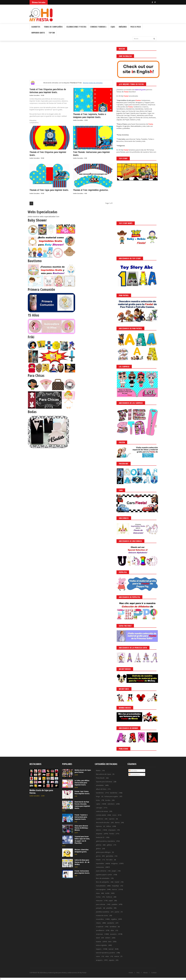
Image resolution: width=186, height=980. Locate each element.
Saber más (165, 972)
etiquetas (99, 834)
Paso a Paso (136, 27)
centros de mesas (102, 811)
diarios (117, 823)
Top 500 (52, 33)
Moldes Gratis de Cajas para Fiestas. (41, 792)
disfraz (109, 826)
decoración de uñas (103, 823)
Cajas (113, 27)
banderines (100, 793)
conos (114, 815)
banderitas (114, 793)
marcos (114, 889)
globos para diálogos (103, 852)
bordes (108, 800)
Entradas (133, 771)
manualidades (101, 886)
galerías (99, 845)
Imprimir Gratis (38, 33)
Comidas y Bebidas (98, 27)
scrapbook (100, 927)
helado (98, 860)
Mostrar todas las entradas (93, 83)
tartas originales (101, 945)
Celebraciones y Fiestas (76, 27)
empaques (112, 830)
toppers (99, 949)
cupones (112, 819)
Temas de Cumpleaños (53, 27)
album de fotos (101, 789)
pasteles (114, 904)
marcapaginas (101, 889)
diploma (99, 826)
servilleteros (100, 930)
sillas (112, 930)
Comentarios (134, 774)
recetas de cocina (102, 915)
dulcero (99, 830)
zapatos (112, 960)
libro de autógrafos (103, 882)
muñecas (109, 897)
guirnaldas (110, 856)
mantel (117, 882)
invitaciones (100, 867)
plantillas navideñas (103, 912)
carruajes (99, 808)
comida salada (101, 815)
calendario (111, 804)
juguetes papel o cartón (104, 875)
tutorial (111, 949)
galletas (109, 845)
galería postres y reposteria (105, 841)
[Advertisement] (71, 63)
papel (111, 901)
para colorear (101, 904)
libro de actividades (103, 878)
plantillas (109, 908)
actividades (100, 785)
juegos (114, 871)
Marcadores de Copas (103, 774)
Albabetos (36, 27)
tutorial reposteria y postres (105, 953)
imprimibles (100, 863)
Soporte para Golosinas (104, 782)
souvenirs (113, 934)
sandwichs (111, 923)
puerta (117, 912)
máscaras (99, 901)
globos (98, 849)
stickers (108, 938)
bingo (98, 796)
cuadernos (100, 819)
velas (107, 956)
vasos (98, 956)
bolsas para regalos (111, 796)
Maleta (98, 771)
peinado (99, 908)
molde (107, 893)
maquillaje (115, 886)
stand (98, 938)
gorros (98, 856)
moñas (98, 897)
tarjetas (99, 942)
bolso (98, 800)
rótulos (98, 923)
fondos (112, 834)
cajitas (98, 804)
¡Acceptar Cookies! (149, 972)
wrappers (99, 960)
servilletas (113, 927)
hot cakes (109, 860)
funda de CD (100, 837)
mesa (98, 893)
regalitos (114, 919)
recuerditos (100, 919)
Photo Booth (100, 778)
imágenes (114, 863)
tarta (110, 942)
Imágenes (123, 27)
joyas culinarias (101, 871)
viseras (117, 956)
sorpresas (99, 934)
